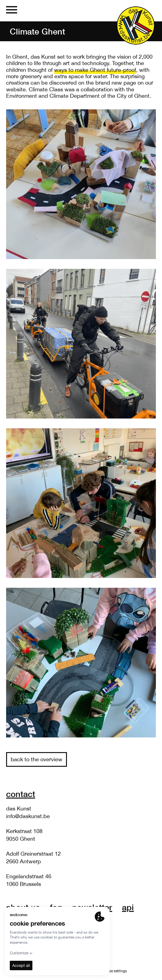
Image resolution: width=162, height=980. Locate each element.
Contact (21, 794)
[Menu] (12, 11)
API (128, 907)
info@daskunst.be (28, 816)
